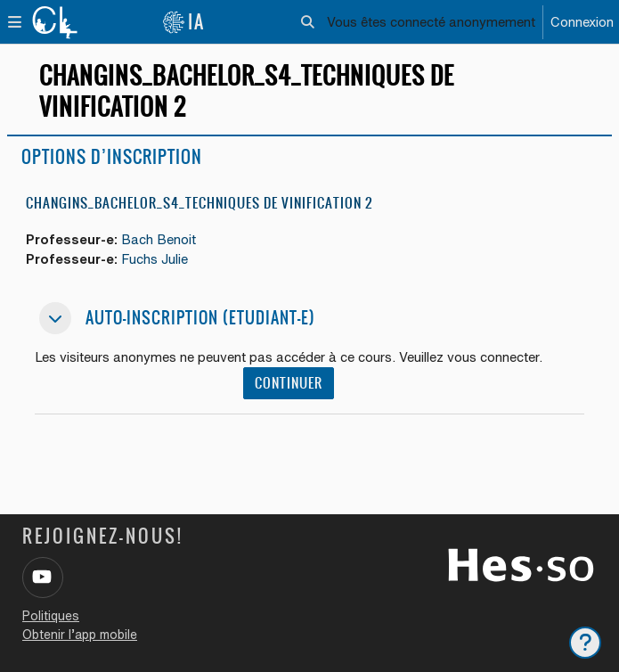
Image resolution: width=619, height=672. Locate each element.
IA (183, 22)
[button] (309, 22)
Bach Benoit (159, 239)
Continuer (289, 383)
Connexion (582, 22)
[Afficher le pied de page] (585, 643)
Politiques (51, 616)
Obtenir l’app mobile (80, 635)
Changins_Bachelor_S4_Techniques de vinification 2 (199, 203)
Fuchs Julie (155, 259)
